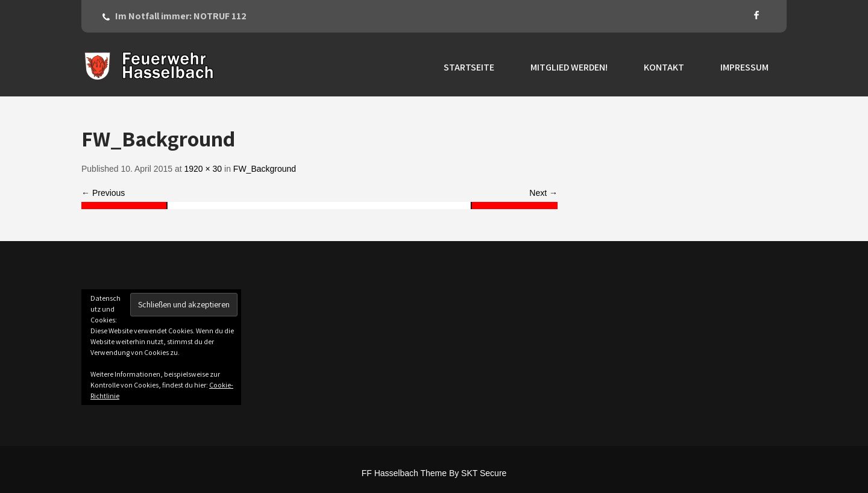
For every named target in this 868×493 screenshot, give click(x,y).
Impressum (744, 67)
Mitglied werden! (569, 67)
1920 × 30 (203, 169)
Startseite (469, 67)
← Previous (103, 193)
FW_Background (265, 169)
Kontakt (664, 67)
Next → (543, 193)
